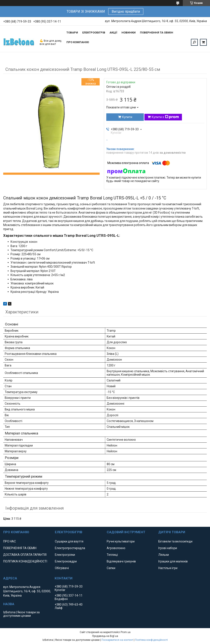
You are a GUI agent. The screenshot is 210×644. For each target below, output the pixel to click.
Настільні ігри (168, 568)
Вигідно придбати (126, 11)
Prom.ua (126, 632)
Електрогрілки (65, 555)
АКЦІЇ (113, 33)
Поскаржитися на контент (117, 640)
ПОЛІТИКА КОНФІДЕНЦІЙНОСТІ (25, 561)
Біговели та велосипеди (175, 541)
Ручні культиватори (121, 541)
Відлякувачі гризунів (121, 561)
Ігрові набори (168, 548)
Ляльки (164, 555)
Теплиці (112, 555)
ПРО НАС (10, 541)
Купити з (165, 117)
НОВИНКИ (129, 33)
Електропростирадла (70, 548)
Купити (127, 117)
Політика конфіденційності (151, 640)
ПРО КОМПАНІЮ (78, 42)
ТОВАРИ (72, 33)
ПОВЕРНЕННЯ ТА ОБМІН (157, 33)
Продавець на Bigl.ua (105, 636)
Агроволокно (116, 548)
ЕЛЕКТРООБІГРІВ (94, 33)
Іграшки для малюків (173, 561)
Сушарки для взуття (69, 541)
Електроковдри (66, 561)
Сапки (111, 568)
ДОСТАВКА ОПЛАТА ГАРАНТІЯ (25, 555)
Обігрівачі (62, 568)
